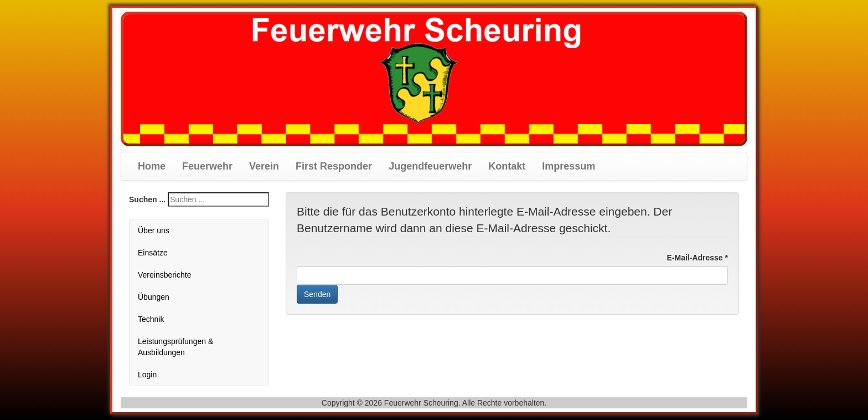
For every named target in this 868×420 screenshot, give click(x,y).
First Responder (334, 166)
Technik (151, 319)
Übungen (154, 297)
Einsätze (153, 253)
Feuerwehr (207, 166)
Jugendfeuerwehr (430, 166)
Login (147, 375)
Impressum (569, 166)
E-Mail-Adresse (698, 258)
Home (152, 166)
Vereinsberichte (165, 275)
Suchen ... (147, 199)
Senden (317, 294)
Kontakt (507, 166)
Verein (264, 166)
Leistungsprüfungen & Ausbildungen (175, 347)
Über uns (154, 231)
